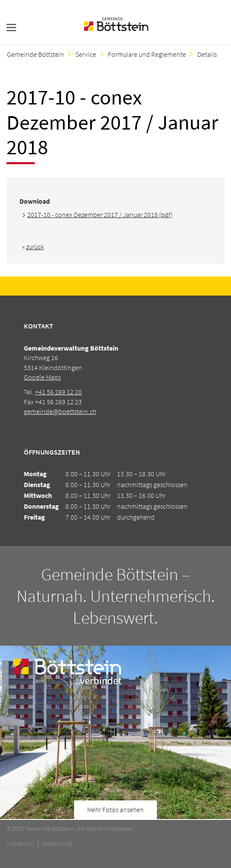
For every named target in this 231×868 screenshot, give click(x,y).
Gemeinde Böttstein (36, 54)
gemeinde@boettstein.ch (60, 411)
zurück (35, 247)
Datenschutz (58, 843)
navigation (11, 28)
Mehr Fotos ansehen (115, 809)
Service (86, 54)
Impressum (20, 843)
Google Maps (42, 377)
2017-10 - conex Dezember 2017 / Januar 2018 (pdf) (100, 215)
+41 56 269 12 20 (59, 392)
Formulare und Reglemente (147, 54)
